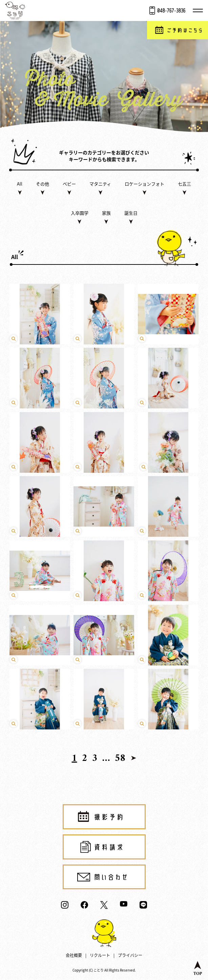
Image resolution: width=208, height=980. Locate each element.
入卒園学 (80, 213)
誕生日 (131, 213)
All (20, 184)
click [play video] (40, 314)
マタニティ (100, 184)
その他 (43, 184)
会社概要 (74, 955)
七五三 (184, 184)
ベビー (69, 184)
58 (120, 759)
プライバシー (130, 955)
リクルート (100, 955)
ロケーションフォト (144, 184)
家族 (106, 213)
